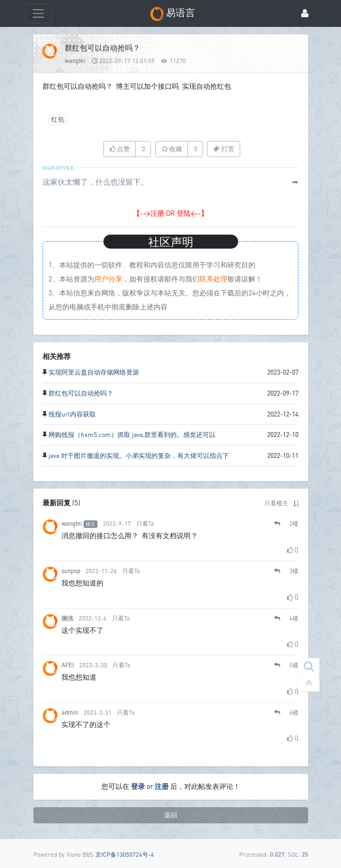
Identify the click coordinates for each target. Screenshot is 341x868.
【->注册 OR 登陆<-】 (170, 213)
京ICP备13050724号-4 (125, 854)
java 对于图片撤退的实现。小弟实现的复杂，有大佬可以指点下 (139, 456)
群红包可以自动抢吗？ (81, 393)
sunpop (71, 571)
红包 (58, 119)
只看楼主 (276, 503)
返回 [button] (171, 815)
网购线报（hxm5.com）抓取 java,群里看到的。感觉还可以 (132, 435)
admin (70, 712)
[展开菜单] (39, 13)
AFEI (68, 665)
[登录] (305, 14)
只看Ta (145, 523)
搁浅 (67, 618)
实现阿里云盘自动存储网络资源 (94, 372)
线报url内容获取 (72, 414)
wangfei (75, 61)
